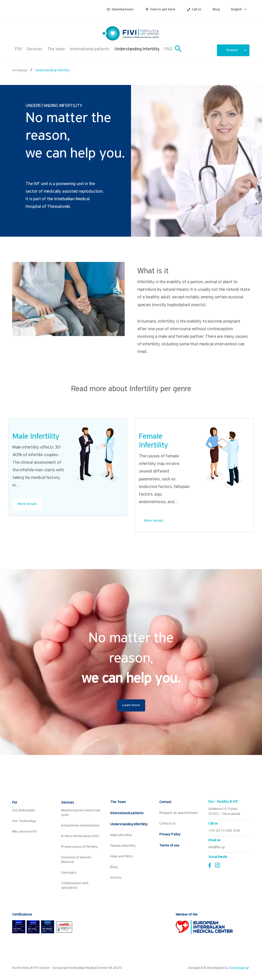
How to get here (163, 9)
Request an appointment (179, 813)
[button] (244, 9)
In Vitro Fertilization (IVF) (80, 836)
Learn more (131, 705)
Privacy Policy (170, 834)
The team (56, 49)
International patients (90, 49)
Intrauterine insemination (80, 826)
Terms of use (169, 846)
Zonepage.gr (239, 968)
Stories (116, 878)
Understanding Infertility (137, 49)
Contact (165, 802)
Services (35, 49)
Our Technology (24, 821)
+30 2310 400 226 (224, 831)
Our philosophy (24, 810)
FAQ (168, 49)
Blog (216, 9)
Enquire (237, 50)
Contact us (168, 824)
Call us (196, 9)
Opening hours (123, 9)
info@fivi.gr (217, 847)
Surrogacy (69, 873)
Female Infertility (123, 846)
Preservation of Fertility (80, 847)
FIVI (18, 49)
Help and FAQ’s (122, 856)
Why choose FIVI (24, 832)
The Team (118, 802)
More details (27, 504)
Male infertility (121, 835)
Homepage (20, 70)
